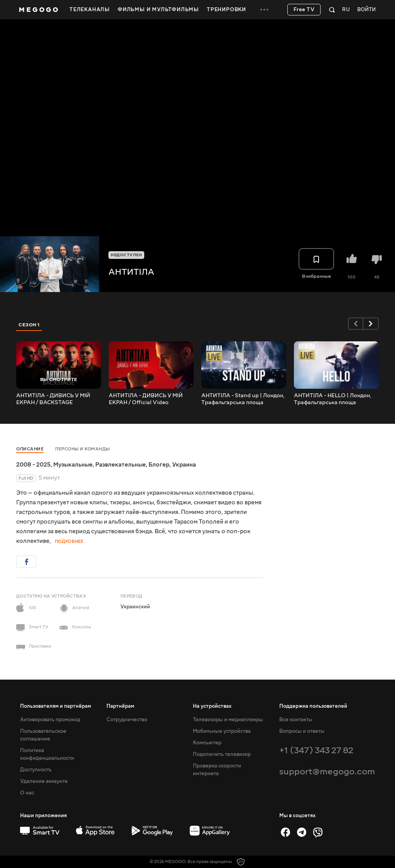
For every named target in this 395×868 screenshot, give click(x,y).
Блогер (159, 465)
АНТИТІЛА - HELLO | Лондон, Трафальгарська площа (333, 399)
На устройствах (212, 706)
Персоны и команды (83, 449)
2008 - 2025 (33, 465)
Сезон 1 (29, 325)
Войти (366, 10)
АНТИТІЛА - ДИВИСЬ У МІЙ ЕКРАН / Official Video (146, 399)
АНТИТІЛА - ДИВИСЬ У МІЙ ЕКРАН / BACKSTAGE (53, 399)
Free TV (304, 10)
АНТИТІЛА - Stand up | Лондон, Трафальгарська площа (243, 399)
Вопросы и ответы (302, 731)
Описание (30, 449)
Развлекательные (121, 465)
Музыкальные (73, 465)
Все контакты (296, 720)
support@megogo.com (327, 771)
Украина (184, 465)
